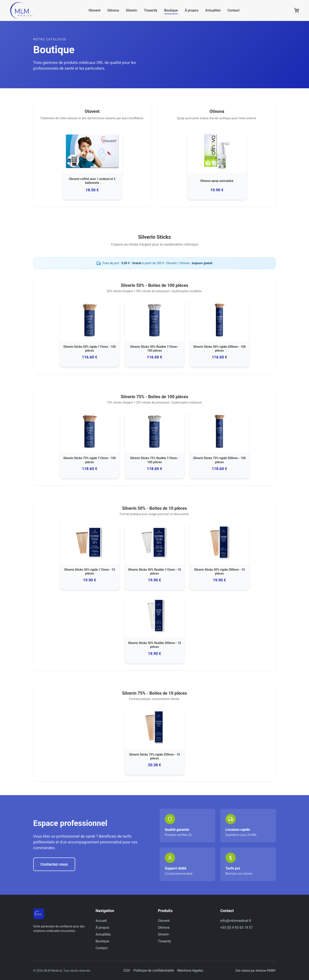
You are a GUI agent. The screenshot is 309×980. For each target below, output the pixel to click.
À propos (193, 12)
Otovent (96, 12)
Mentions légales (190, 970)
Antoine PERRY (266, 971)
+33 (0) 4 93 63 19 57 (237, 928)
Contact (235, 12)
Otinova (115, 12)
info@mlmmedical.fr (236, 921)
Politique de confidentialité (154, 970)
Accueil (101, 921)
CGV (127, 970)
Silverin (133, 12)
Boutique (173, 12)
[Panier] (296, 12)
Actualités (215, 12)
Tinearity (152, 12)
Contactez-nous (54, 864)
